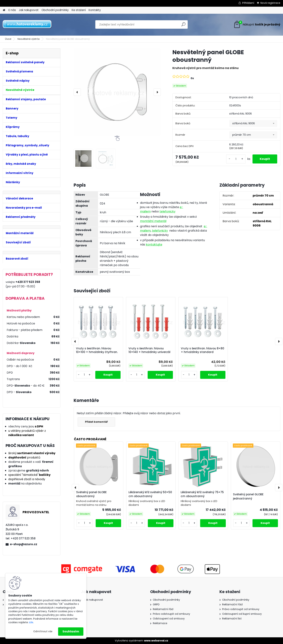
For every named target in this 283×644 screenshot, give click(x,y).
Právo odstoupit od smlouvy (171, 614)
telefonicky (167, 211)
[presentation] (77, 92)
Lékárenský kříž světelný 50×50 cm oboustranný (150, 494)
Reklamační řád (163, 609)
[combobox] (253, 124)
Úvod (8, 39)
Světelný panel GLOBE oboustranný (91, 494)
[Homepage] (4, 10)
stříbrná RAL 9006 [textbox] (244, 123)
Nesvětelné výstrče (29, 39)
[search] (183, 26)
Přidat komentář (96, 422)
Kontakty (95, 10)
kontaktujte (154, 245)
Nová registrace (270, 3)
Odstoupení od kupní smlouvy (242, 614)
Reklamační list (232, 619)
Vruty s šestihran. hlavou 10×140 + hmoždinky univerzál (149, 350)
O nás (12, 10)
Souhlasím (71, 631)
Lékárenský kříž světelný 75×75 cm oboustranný (202, 494)
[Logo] (28, 25)
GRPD (156, 604)
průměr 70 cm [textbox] (242, 135)
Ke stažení (79, 10)
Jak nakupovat (29, 10)
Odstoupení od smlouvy (169, 619)
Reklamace (160, 623)
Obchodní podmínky (55, 10)
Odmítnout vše (43, 631)
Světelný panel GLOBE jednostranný (248, 496)
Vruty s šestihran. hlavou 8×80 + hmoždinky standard (203, 350)
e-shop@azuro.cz (24, 544)
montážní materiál (153, 221)
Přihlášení (248, 3)
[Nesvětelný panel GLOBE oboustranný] (117, 92)
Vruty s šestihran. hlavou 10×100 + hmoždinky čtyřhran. (97, 350)
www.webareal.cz (156, 641)
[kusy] (236, 159)
